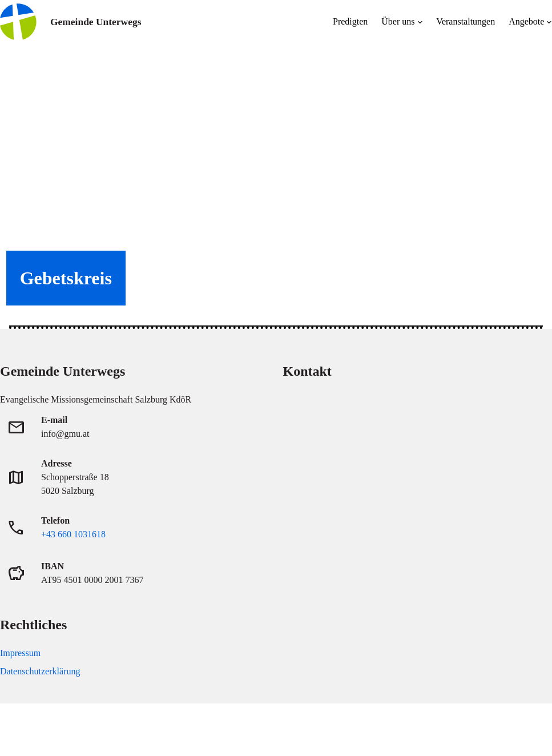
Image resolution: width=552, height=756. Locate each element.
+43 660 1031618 (73, 534)
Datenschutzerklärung (40, 671)
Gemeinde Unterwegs (96, 22)
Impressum (20, 653)
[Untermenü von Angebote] (549, 22)
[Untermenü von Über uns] (420, 22)
